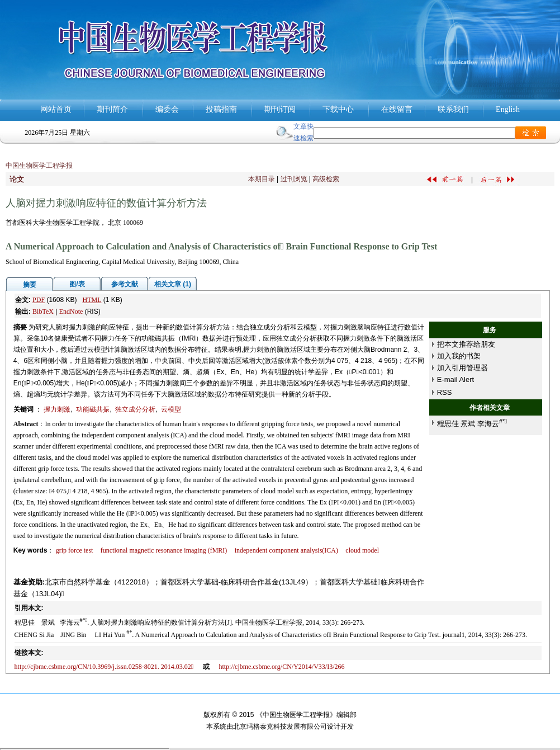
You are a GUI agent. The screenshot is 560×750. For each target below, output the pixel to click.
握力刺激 (57, 409)
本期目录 (262, 179)
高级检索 (326, 179)
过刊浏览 (294, 179)
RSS (445, 392)
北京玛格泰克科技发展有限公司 (280, 727)
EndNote (71, 312)
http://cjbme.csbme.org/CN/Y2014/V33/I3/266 (281, 667)
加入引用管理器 (462, 368)
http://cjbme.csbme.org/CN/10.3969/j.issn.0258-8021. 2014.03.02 (104, 667)
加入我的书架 (459, 356)
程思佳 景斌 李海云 (472, 424)
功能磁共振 (93, 409)
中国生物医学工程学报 (39, 166)
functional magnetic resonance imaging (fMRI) (164, 550)
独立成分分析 (135, 409)
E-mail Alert (455, 379)
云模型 (171, 409)
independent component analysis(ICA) (286, 550)
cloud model (362, 550)
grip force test (75, 550)
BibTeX (43, 312)
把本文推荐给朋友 (466, 344)
